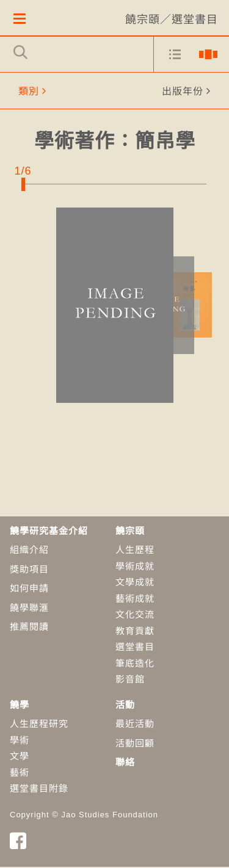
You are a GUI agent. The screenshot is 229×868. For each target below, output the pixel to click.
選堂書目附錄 (39, 790)
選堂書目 (135, 648)
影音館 (130, 680)
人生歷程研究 (39, 725)
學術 (20, 741)
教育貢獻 (135, 631)
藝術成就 (135, 599)
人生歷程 (135, 551)
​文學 (20, 757)
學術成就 (135, 567)
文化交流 (135, 616)
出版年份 (183, 92)
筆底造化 (135, 664)
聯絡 (125, 763)
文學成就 (135, 583)
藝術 (20, 773)
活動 (125, 705)
